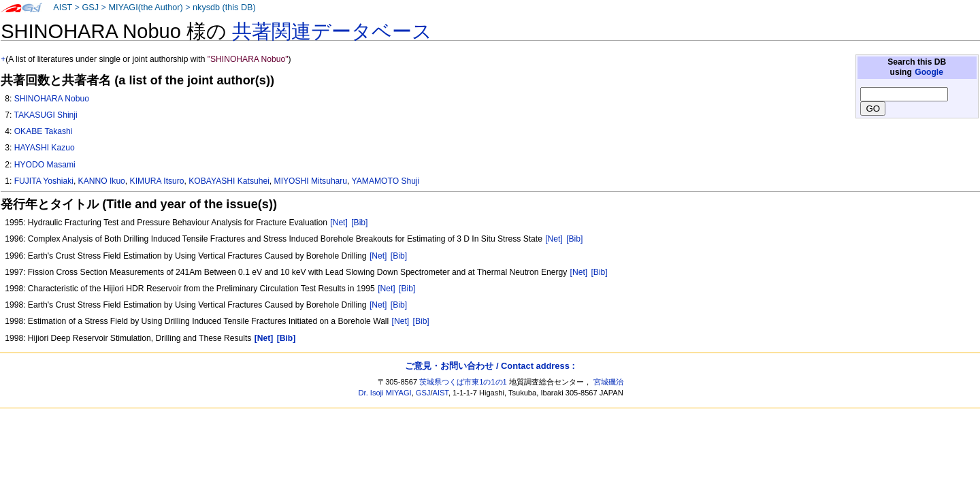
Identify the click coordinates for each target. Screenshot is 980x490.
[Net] (339, 223)
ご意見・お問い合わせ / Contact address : (490, 366)
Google (929, 72)
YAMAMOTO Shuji (386, 181)
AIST (63, 7)
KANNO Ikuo (102, 181)
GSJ (90, 7)
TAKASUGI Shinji (45, 115)
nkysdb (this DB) (224, 7)
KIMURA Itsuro (157, 181)
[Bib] (359, 223)
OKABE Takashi (44, 131)
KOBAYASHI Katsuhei (229, 181)
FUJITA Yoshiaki (44, 181)
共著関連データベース (332, 31)
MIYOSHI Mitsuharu (311, 181)
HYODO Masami (45, 165)
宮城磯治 (608, 382)
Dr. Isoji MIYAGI (385, 393)
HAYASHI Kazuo (45, 148)
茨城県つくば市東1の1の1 (463, 382)
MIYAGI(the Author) (145, 7)
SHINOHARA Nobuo (52, 99)
